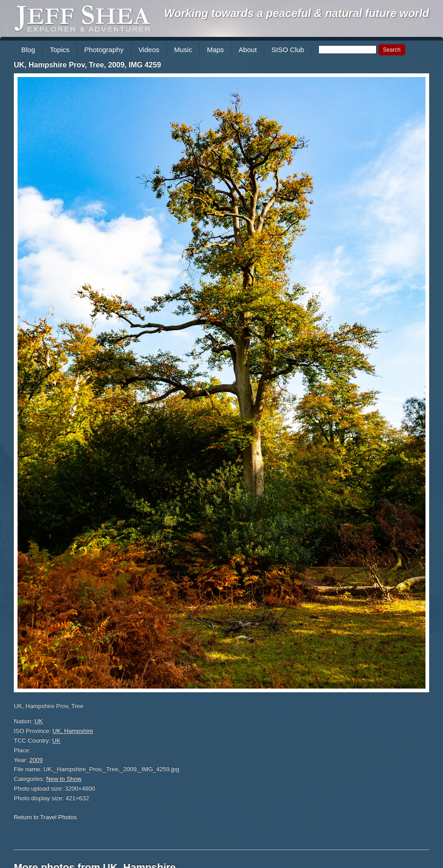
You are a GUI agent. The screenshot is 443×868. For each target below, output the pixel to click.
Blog (28, 50)
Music (183, 50)
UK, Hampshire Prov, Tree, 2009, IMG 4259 (87, 65)
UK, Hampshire (73, 731)
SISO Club (288, 50)
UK (39, 721)
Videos (149, 50)
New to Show (64, 779)
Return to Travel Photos (45, 817)
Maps (215, 50)
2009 (36, 760)
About (248, 50)
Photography (104, 50)
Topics (60, 50)
